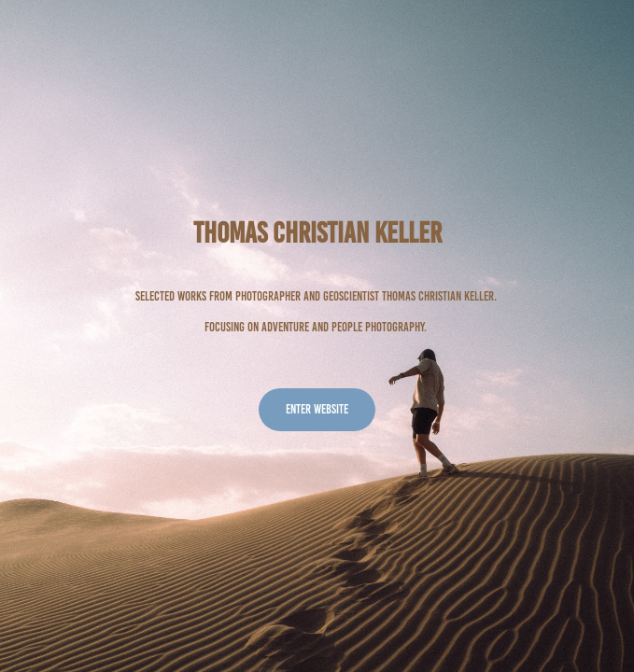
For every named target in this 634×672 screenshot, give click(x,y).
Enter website (317, 409)
